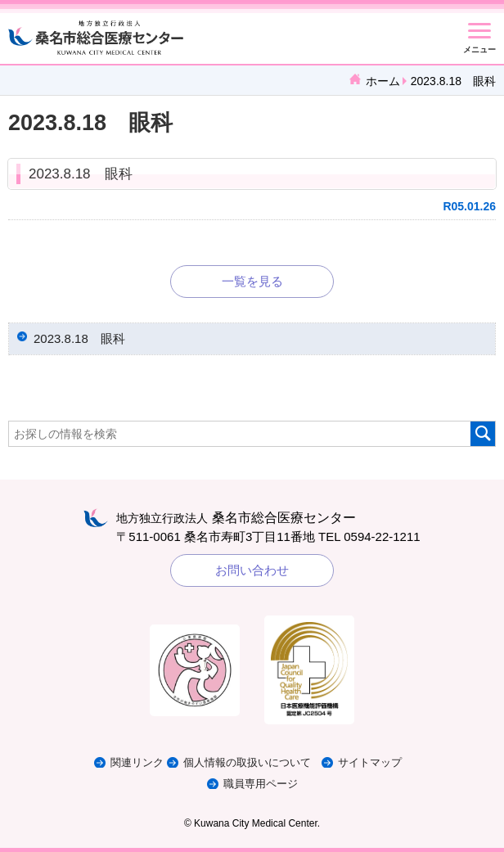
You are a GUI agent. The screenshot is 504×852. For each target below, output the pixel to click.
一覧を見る (252, 281)
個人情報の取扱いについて (247, 762)
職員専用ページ (261, 784)
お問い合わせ (252, 570)
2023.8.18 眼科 (81, 174)
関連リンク (137, 762)
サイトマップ (370, 762)
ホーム (383, 81)
